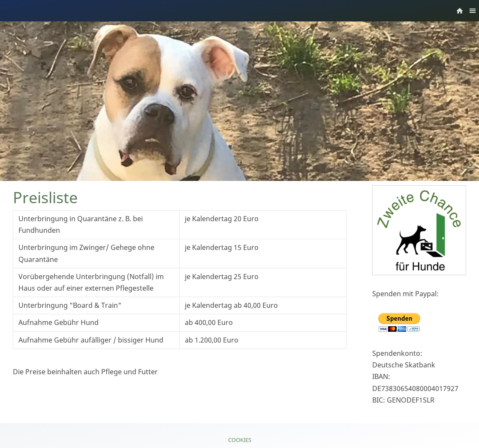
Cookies (240, 440)
